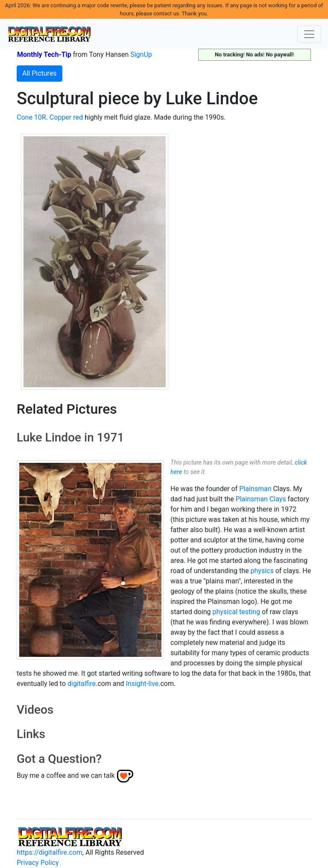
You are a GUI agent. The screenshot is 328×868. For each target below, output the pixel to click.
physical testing (236, 612)
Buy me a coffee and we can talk (66, 775)
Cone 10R (31, 117)
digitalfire (82, 684)
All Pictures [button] (40, 73)
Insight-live (142, 684)
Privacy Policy (38, 863)
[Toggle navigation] (309, 34)
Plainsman (255, 489)
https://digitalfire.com (50, 852)
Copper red (66, 117)
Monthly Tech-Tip (44, 54)
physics (262, 571)
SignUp (141, 54)
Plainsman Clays (261, 499)
